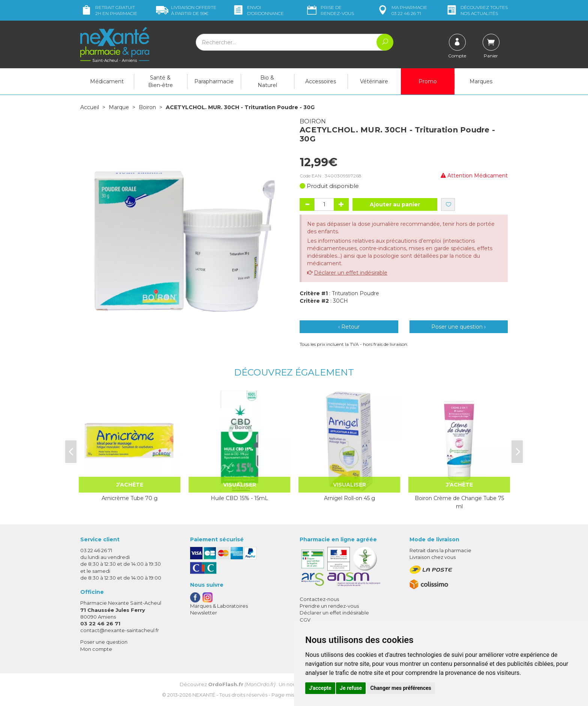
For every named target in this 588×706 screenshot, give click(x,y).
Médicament (107, 81)
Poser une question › (458, 327)
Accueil (90, 107)
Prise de (330, 10)
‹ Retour (349, 327)
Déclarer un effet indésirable (351, 273)
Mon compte (96, 649)
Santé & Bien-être (160, 81)
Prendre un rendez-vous (329, 606)
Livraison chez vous (433, 557)
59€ (186, 10)
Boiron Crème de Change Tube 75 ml (459, 502)
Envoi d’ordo (258, 10)
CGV (305, 620)
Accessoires (321, 81)
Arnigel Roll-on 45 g (349, 498)
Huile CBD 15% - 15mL (239, 498)
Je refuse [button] (351, 688)
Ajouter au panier (395, 204)
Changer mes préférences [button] (401, 688)
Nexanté (204, 695)
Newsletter (204, 613)
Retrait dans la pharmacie (440, 550)
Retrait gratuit (109, 10)
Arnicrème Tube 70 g (130, 498)
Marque (119, 107)
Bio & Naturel (267, 81)
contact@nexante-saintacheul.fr (120, 630)
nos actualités (477, 10)
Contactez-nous (319, 599)
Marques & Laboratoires (219, 606)
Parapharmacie (214, 81)
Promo (428, 81)
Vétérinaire (374, 81)
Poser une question (104, 642)
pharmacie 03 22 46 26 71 (402, 10)
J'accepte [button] (320, 688)
